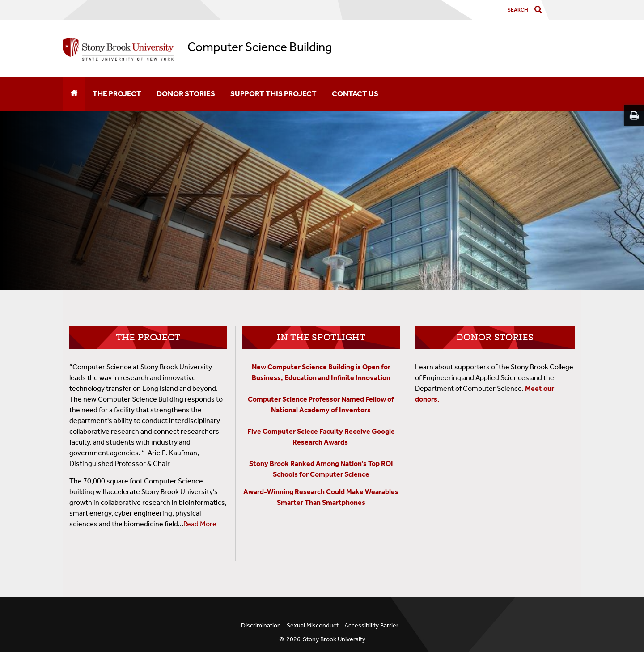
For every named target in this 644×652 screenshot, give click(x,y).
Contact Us (355, 93)
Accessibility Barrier (371, 625)
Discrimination (261, 625)
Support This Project (273, 93)
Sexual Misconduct (313, 625)
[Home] (74, 94)
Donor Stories (186, 93)
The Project (117, 93)
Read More (200, 524)
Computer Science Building (260, 47)
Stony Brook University (334, 639)
